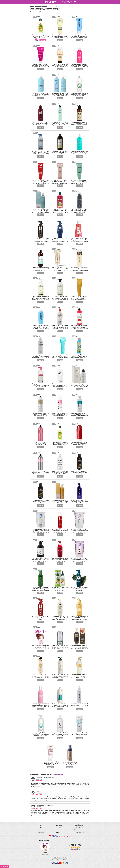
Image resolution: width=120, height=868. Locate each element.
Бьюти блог (59, 832)
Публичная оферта (79, 832)
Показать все (60, 775)
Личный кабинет (79, 825)
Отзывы (59, 830)
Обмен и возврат (79, 830)
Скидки (40, 828)
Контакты (40, 830)
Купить (42, 40)
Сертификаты (79, 828)
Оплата (59, 828)
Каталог (40, 825)
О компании (40, 832)
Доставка (59, 825)
